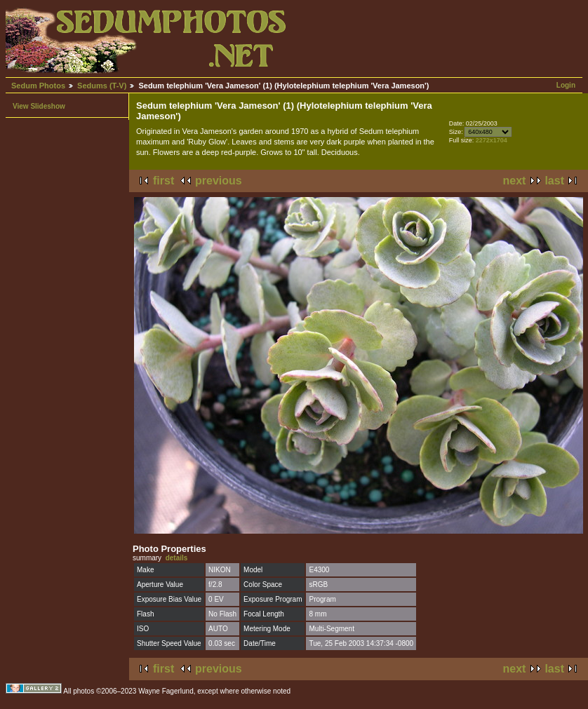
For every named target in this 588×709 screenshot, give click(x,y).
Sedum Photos (38, 86)
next (515, 181)
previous (219, 181)
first (163, 181)
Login (566, 85)
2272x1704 (492, 140)
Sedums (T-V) (102, 86)
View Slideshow (39, 106)
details (177, 558)
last (554, 181)
